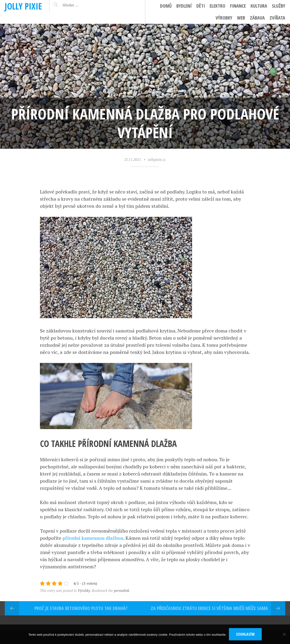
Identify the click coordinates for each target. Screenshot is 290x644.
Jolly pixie (23, 6)
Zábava (257, 18)
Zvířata (277, 18)
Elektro (217, 6)
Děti (201, 6)
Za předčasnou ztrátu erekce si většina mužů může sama (209, 608)
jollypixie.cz (157, 159)
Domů (166, 6)
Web (241, 18)
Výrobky (224, 18)
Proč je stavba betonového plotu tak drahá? (81, 608)
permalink (121, 590)
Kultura (259, 6)
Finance (238, 6)
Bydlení (184, 6)
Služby (279, 6)
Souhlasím (245, 634)
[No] (284, 634)
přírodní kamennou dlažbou (93, 538)
